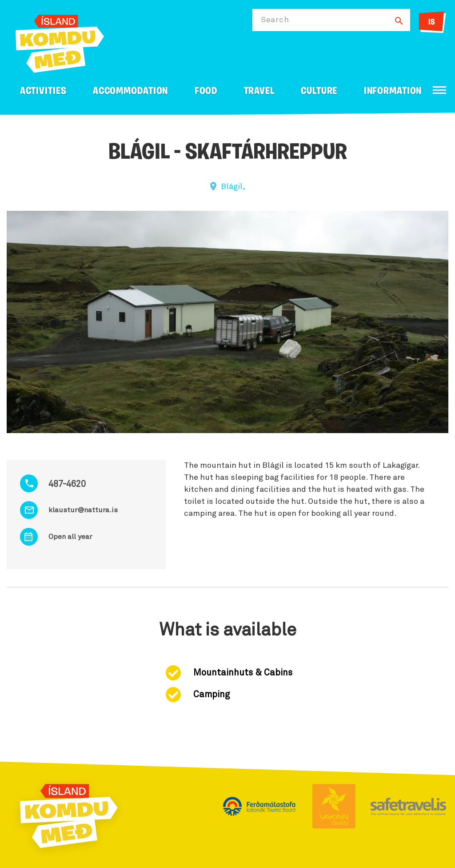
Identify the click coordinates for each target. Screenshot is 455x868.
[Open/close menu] (439, 90)
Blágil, (233, 187)
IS (432, 22)
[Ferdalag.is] (60, 42)
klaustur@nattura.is (83, 510)
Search (275, 20)
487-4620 (67, 484)
